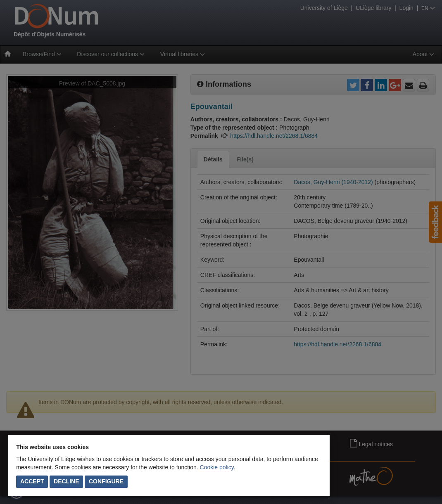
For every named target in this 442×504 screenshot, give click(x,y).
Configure (106, 481)
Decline (66, 481)
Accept (32, 481)
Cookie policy (217, 467)
